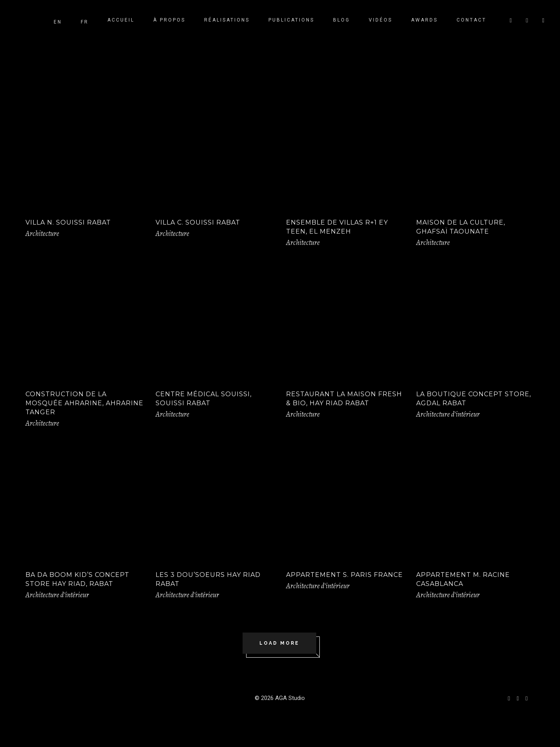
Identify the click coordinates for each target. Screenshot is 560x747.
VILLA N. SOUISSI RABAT (68, 222)
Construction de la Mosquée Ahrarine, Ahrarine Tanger (84, 403)
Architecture (42, 234)
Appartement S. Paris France (344, 575)
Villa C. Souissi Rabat (198, 222)
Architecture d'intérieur (448, 414)
